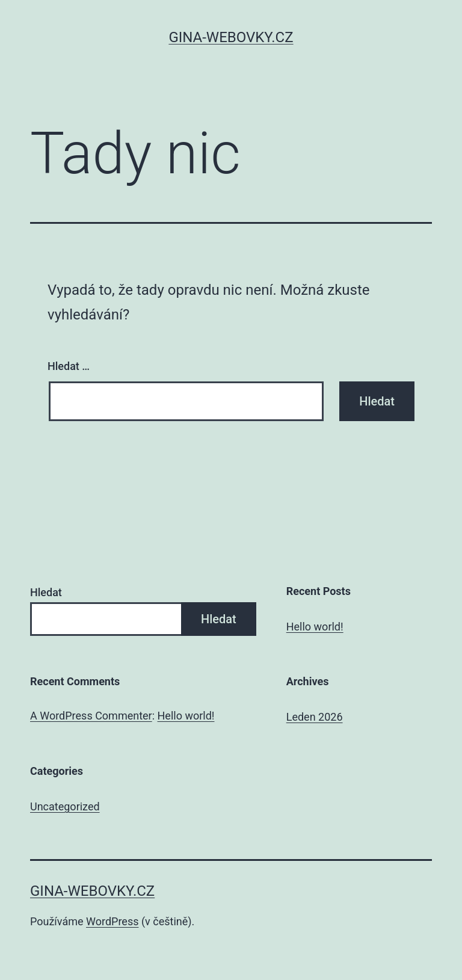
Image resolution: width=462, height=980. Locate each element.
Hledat (46, 592)
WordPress (112, 921)
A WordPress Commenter (91, 716)
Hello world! (315, 627)
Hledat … (69, 366)
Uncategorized (65, 806)
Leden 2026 (315, 717)
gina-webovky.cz (231, 37)
